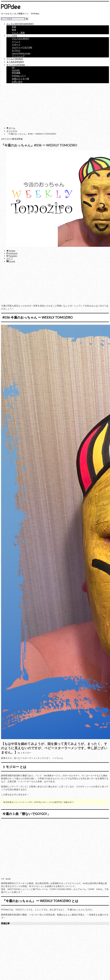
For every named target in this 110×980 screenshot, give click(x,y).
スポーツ (16, 44)
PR (13, 68)
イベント (16, 41)
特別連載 (16, 73)
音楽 (14, 27)
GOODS (16, 70)
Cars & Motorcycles (21, 53)
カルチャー (22, 47)
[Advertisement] (55, 106)
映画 (14, 30)
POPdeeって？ (19, 76)
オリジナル (16, 65)
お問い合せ (17, 82)
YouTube (8, 879)
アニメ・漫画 (18, 33)
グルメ (21, 38)
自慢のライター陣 (20, 79)
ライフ (12, 35)
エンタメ (20, 24)
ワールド (15, 59)
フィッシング (18, 56)
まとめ (15, 62)
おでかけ (16, 50)
